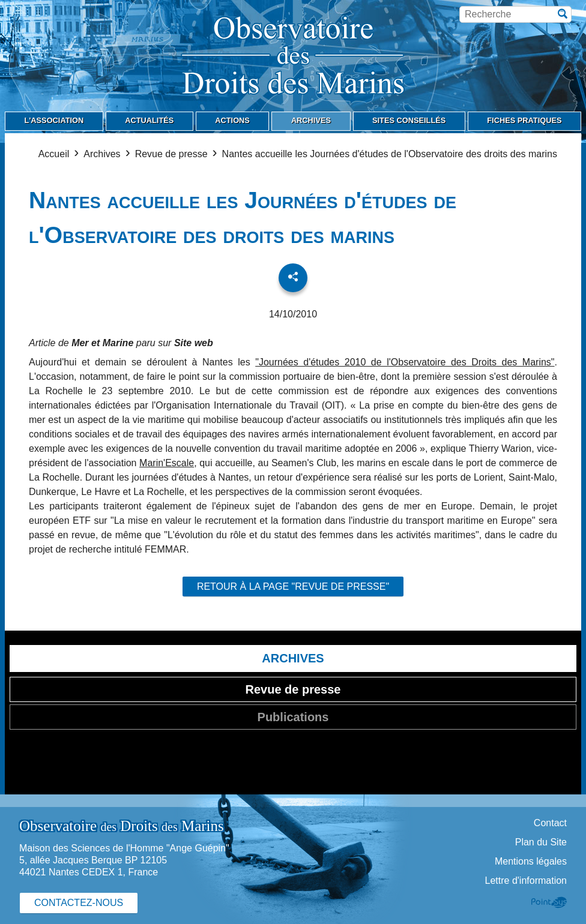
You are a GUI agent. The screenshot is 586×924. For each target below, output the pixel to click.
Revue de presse (171, 154)
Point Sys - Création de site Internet (549, 902)
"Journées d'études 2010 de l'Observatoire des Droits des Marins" (405, 362)
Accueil (54, 154)
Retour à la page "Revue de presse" (293, 586)
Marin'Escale (167, 463)
